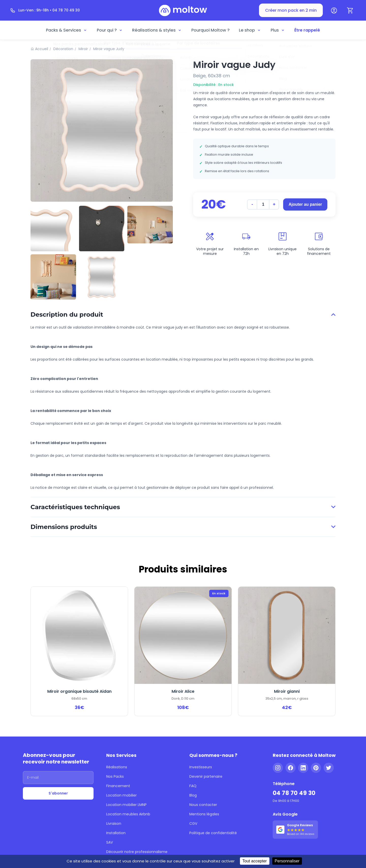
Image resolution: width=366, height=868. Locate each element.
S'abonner (58, 793)
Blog (193, 795)
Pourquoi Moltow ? (210, 30)
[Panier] (350, 10)
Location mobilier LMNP (126, 805)
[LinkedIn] (303, 768)
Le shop (250, 30)
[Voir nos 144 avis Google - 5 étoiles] (295, 830)
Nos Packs (115, 776)
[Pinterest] (316, 768)
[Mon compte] (334, 10)
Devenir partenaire (206, 776)
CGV (193, 823)
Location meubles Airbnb (128, 814)
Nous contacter (203, 805)
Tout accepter (255, 861)
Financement (118, 786)
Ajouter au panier (305, 204)
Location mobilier (121, 795)
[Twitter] (329, 768)
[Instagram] (278, 768)
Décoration (63, 49)
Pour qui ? (110, 30)
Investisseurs (201, 767)
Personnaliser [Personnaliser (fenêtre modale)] (287, 861)
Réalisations (117, 767)
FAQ (193, 786)
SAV (110, 842)
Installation (116, 833)
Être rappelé (307, 30)
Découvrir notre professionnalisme (137, 852)
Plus (278, 30)
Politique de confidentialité (213, 833)
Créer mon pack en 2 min (291, 10)
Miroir (83, 49)
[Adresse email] (58, 778)
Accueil (42, 49)
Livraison (114, 823)
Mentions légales (204, 814)
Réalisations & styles (157, 30)
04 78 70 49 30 (294, 793)
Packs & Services (67, 30)
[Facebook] (291, 768)
